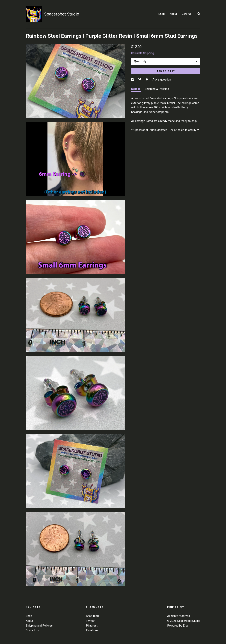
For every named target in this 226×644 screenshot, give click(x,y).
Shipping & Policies (157, 89)
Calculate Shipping (143, 53)
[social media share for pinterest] (147, 80)
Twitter (90, 621)
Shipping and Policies (39, 626)
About (173, 14)
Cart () (186, 14)
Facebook (92, 630)
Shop (162, 14)
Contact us (32, 630)
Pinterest (92, 626)
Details (136, 89)
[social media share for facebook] (133, 80)
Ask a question (162, 80)
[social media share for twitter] (140, 80)
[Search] (199, 14)
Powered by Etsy (178, 626)
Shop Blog (92, 616)
